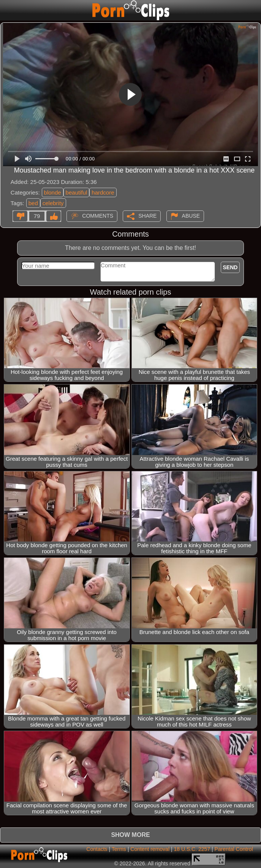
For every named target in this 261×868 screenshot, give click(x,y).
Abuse (191, 216)
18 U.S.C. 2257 (192, 849)
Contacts (97, 849)
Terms (119, 849)
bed (33, 203)
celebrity (53, 203)
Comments (98, 216)
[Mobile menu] (7, 10)
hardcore (103, 192)
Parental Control (234, 849)
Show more (130, 835)
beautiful (77, 192)
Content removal (150, 849)
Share (147, 216)
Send (230, 267)
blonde (53, 192)
